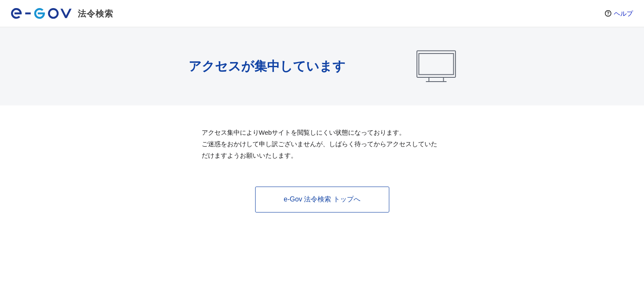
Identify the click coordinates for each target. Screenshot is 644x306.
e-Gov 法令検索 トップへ (322, 199)
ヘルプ (623, 13)
